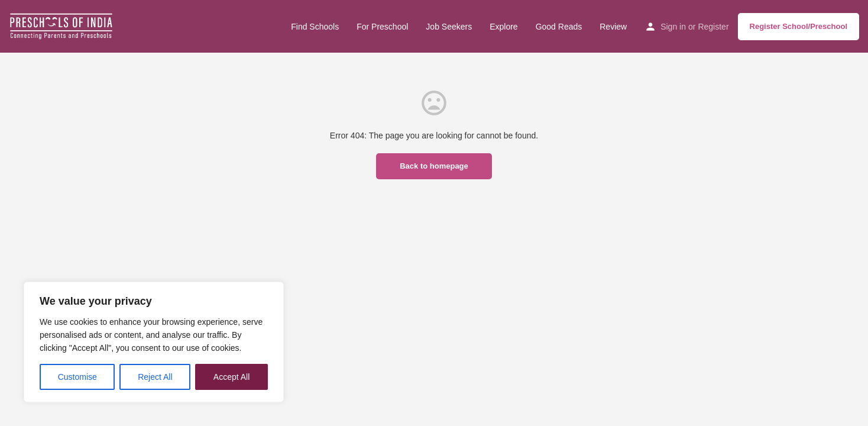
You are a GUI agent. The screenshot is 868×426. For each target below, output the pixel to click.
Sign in (673, 27)
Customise (77, 377)
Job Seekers (449, 27)
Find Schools (315, 27)
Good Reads (559, 27)
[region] (154, 342)
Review (613, 27)
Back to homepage (434, 166)
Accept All (231, 377)
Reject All (155, 377)
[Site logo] (63, 26)
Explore (503, 27)
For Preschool (382, 27)
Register (713, 27)
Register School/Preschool (799, 26)
